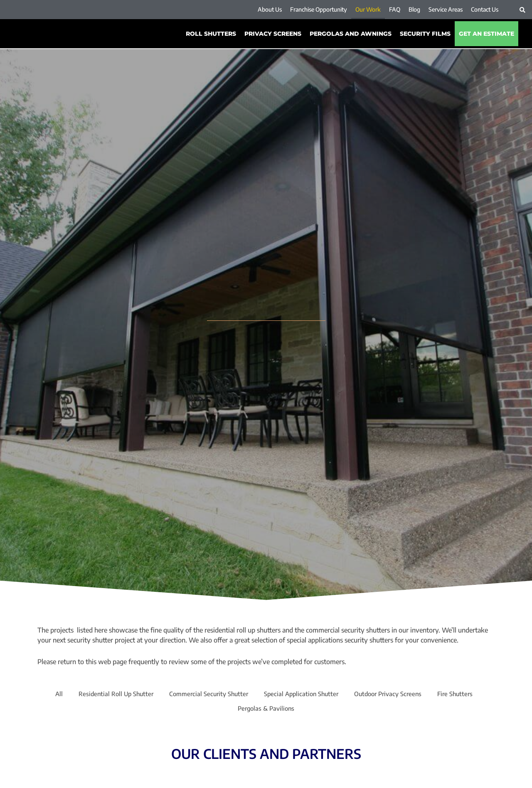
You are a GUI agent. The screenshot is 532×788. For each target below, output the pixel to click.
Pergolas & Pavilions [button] (266, 710)
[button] (522, 10)
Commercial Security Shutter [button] (206, 694)
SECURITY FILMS (425, 34)
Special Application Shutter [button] (302, 694)
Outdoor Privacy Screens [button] (394, 694)
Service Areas (446, 9)
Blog (414, 9)
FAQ (395, 9)
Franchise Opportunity (319, 9)
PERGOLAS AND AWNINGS (351, 34)
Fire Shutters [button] (465, 694)
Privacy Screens (273, 34)
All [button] (49, 694)
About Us (270, 9)
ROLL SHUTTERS (211, 34)
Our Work (368, 9)
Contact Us (485, 9)
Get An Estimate (486, 34)
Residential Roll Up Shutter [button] (108, 694)
